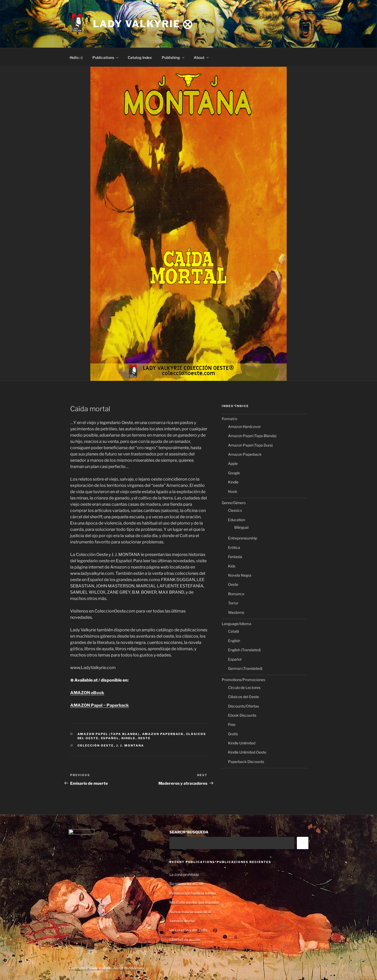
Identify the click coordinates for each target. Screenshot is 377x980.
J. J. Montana (130, 745)
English (234, 641)
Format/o (229, 419)
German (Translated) (245, 668)
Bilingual (241, 527)
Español (110, 738)
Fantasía (235, 557)
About (202, 57)
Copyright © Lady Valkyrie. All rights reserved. (106, 968)
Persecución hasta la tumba (193, 893)
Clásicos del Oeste (243, 697)
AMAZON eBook (87, 693)
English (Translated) (244, 650)
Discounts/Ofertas (243, 706)
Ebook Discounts (242, 715)
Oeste (144, 738)
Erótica (234, 547)
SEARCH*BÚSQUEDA (189, 832)
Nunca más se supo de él (190, 912)
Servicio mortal (182, 921)
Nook (233, 491)
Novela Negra (240, 575)
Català (234, 631)
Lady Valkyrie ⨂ (143, 24)
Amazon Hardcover (244, 427)
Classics (235, 510)
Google (234, 473)
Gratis (233, 734)
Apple (233, 463)
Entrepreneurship (243, 538)
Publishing (173, 57)
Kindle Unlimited (242, 743)
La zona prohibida (184, 874)
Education (237, 520)
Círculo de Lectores (244, 687)
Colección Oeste (96, 745)
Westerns (236, 612)
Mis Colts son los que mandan (194, 902)
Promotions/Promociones (243, 680)
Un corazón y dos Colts (188, 930)
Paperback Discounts (246, 762)
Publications (106, 57)
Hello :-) (76, 57)
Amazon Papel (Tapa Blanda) (109, 734)
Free (232, 724)
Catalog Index (140, 57)
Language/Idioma (237, 624)
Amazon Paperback (163, 734)
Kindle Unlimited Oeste (247, 752)
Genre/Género (234, 503)
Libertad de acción (185, 939)
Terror (233, 603)
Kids (232, 566)
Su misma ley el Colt (186, 884)
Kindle (129, 738)
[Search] (303, 843)
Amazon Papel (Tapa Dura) (250, 445)
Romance (236, 594)
